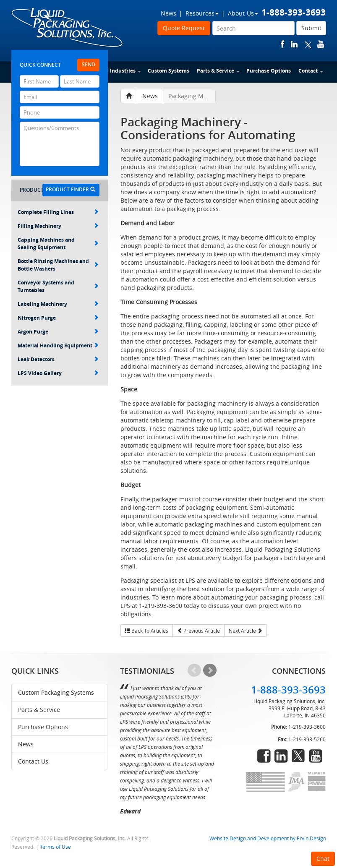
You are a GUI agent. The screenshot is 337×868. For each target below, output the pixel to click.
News (168, 13)
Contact (311, 71)
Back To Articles (147, 631)
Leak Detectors (58, 359)
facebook (283, 44)
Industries (125, 71)
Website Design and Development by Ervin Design (268, 838)
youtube (321, 44)
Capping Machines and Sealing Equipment (58, 244)
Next (210, 670)
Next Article (246, 631)
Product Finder (71, 189)
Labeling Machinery (58, 304)
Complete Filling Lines (58, 212)
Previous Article (199, 631)
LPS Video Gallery (58, 373)
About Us (243, 13)
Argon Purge (58, 332)
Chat (323, 859)
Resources (202, 13)
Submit (311, 28)
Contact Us (33, 761)
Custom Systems (168, 71)
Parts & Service (218, 71)
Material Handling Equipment (58, 345)
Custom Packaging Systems (56, 692)
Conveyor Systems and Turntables (58, 286)
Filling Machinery (58, 226)
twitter (308, 44)
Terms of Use (55, 847)
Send (89, 64)
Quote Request (184, 28)
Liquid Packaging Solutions (68, 28)
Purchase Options (269, 71)
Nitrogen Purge (58, 318)
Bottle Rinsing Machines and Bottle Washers (58, 265)
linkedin (294, 44)
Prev (194, 670)
